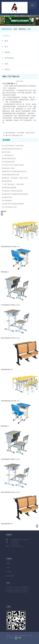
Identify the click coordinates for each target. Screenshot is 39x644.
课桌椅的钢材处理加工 (9, 159)
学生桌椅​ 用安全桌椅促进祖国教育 (13, 204)
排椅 (6, 64)
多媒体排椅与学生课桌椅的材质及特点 (14, 172)
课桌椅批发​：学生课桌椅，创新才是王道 (21, 133)
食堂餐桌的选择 (7, 197)
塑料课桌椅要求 (7, 181)
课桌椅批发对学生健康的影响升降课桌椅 (15, 194)
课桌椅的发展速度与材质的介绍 (12, 149)
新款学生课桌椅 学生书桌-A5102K (10, 338)
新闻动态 (22, 29)
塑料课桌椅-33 (5, 272)
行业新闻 (10, 591)
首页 (15, 29)
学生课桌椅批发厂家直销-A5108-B (10, 305)
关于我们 (10, 588)
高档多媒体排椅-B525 (7, 369)
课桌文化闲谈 (6, 152)
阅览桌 (7, 70)
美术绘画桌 (9, 58)
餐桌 (6, 41)
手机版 (19, 638)
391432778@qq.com (17, 546)
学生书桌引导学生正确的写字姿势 (13, 165)
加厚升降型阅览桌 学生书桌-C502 (10, 247)
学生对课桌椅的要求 (8, 162)
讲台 (6, 47)
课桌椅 (7, 52)
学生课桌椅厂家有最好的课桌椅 (12, 191)
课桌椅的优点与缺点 (8, 168)
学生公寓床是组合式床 (15, 135)
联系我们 (18, 591)
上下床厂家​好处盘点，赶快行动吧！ (13, 184)
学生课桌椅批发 (7, 201)
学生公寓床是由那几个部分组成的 (13, 146)
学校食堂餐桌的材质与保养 (11, 175)
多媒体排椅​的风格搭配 (9, 188)
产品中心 (18, 588)
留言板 (25, 591)
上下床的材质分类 (8, 155)
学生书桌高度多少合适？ (10, 207)
